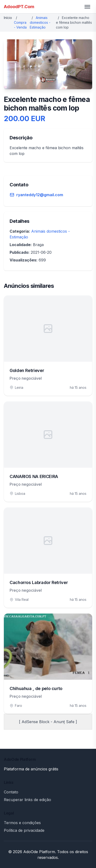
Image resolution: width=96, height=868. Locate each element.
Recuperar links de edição (27, 800)
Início (8, 18)
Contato (11, 792)
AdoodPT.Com (19, 7)
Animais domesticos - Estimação (40, 22)
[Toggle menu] (87, 7)
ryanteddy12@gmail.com (40, 195)
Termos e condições (22, 823)
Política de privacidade (24, 830)
